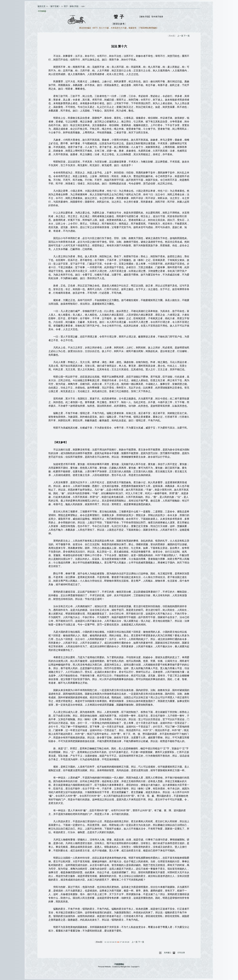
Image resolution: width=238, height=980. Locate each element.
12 (108, 942)
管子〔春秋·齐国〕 (72, 6)
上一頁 (180, 36)
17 (121, 942)
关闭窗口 (168, 953)
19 (126, 942)
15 (115, 942)
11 (105, 942)
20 (128, 942)
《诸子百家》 (55, 6)
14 (113, 942)
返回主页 (41, 6)
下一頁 (187, 36)
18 (123, 942)
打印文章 (181, 953)
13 (110, 942)
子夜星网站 (119, 964)
